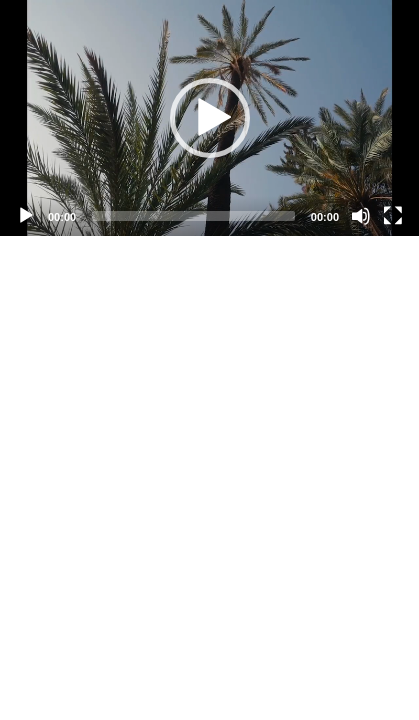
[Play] (26, 216)
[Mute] (361, 216)
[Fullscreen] (393, 216)
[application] (209, 118)
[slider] (193, 216)
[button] (210, 118)
